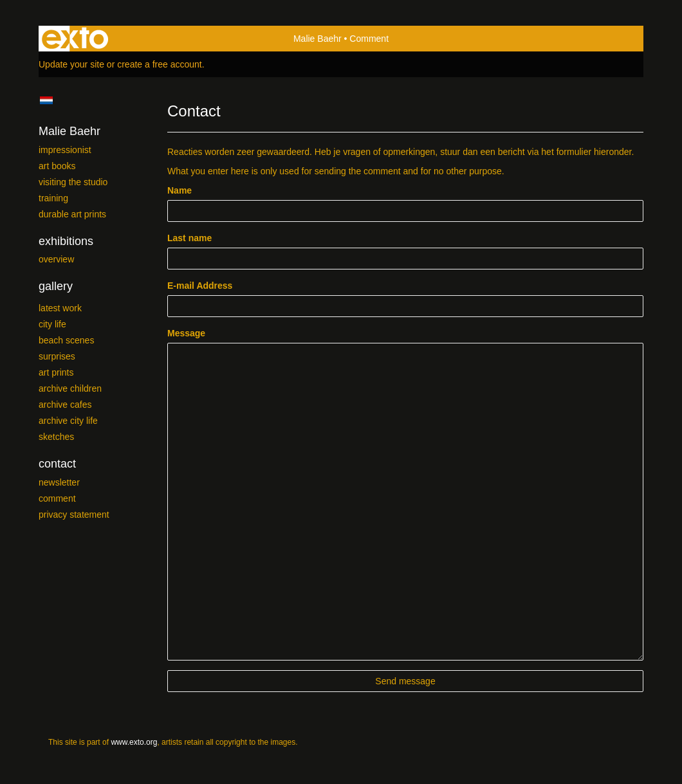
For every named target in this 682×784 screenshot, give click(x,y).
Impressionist (65, 150)
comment (57, 498)
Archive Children (70, 388)
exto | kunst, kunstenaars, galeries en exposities (75, 39)
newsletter (59, 482)
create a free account (160, 64)
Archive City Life (68, 421)
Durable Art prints (72, 214)
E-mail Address (200, 286)
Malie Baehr (318, 39)
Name (180, 190)
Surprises (57, 356)
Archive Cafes (65, 405)
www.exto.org (134, 742)
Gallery (56, 286)
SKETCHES (56, 437)
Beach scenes (66, 340)
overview (56, 259)
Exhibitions (66, 241)
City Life (52, 324)
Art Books (57, 166)
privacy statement (74, 515)
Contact (57, 464)
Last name (189, 238)
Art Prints (56, 372)
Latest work (60, 308)
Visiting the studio (73, 182)
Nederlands (46, 100)
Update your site (71, 64)
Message (186, 333)
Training (53, 198)
